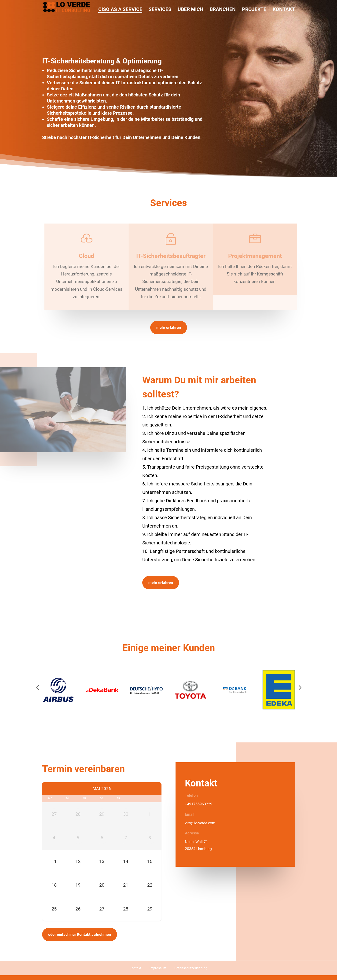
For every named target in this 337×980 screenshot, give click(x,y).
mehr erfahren (169, 328)
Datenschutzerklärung (191, 968)
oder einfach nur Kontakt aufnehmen (80, 934)
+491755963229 (199, 804)
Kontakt (136, 968)
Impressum (158, 968)
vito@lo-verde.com (200, 823)
